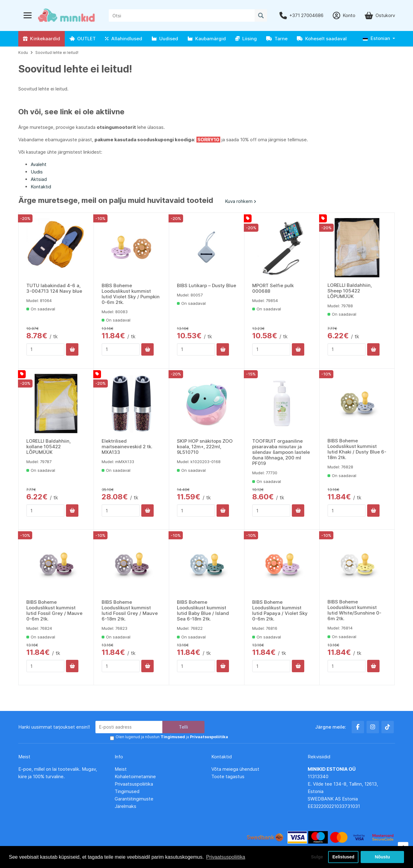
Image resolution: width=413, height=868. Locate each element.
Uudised (165, 39)
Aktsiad (39, 179)
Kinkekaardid (42, 39)
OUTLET (83, 39)
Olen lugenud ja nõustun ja (171, 737)
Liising (246, 39)
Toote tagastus (228, 776)
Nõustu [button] (382, 857)
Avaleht (39, 164)
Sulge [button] (316, 857)
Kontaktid (41, 187)
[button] (379, 39)
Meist (121, 769)
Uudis (37, 172)
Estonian (376, 38)
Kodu (23, 53)
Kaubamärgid (207, 39)
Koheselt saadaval (322, 39)
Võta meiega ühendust (236, 769)
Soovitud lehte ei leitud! (57, 53)
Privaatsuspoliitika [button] (226, 857)
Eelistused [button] (343, 857)
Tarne (277, 39)
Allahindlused (124, 39)
